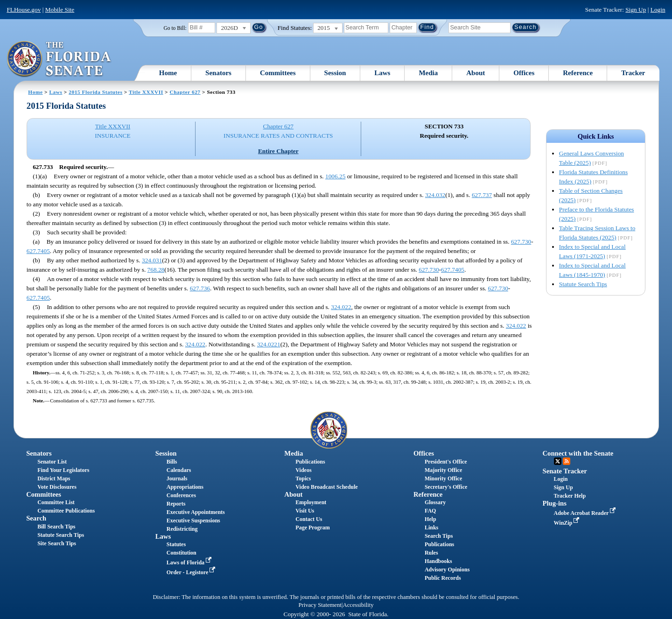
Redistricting (182, 529)
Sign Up (636, 10)
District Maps (54, 478)
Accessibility (358, 605)
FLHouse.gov (24, 10)
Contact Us (309, 519)
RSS (567, 461)
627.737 (482, 195)
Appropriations (185, 487)
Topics (303, 478)
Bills (172, 462)
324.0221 (269, 344)
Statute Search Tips (583, 284)
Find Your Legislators (63, 470)
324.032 (435, 195)
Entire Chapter (278, 151)
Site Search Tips (57, 543)
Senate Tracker (565, 471)
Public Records (443, 578)
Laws (382, 73)
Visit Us (305, 511)
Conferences (181, 495)
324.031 (152, 260)
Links (431, 528)
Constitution (182, 553)
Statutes (176, 544)
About (476, 73)
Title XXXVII (146, 92)
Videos (303, 470)
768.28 (156, 270)
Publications (310, 462)
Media (428, 73)
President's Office (446, 462)
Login (658, 10)
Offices (524, 73)
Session (335, 73)
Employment (311, 502)
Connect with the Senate (578, 453)
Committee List (56, 502)
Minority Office (443, 478)
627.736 (200, 288)
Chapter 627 (185, 92)
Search (36, 518)
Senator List (52, 462)
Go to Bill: (175, 28)
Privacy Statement (320, 605)
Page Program (312, 528)
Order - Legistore (192, 572)
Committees (278, 73)
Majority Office (443, 470)
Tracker (633, 73)
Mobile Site (60, 10)
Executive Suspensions (193, 521)
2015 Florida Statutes (95, 92)
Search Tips (439, 536)
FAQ (430, 511)
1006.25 (335, 176)
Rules (431, 553)
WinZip (568, 523)
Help (430, 519)
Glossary (435, 502)
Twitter (558, 461)
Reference (578, 73)
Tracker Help (570, 496)
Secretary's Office (446, 487)
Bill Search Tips (56, 527)
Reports (176, 504)
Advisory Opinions (447, 570)
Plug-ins (555, 503)
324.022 (341, 307)
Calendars (179, 470)
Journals (177, 478)
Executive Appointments (196, 512)
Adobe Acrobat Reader (586, 513)
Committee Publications (66, 511)
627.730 (521, 242)
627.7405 (38, 251)
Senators (218, 73)
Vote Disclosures (57, 487)
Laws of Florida (190, 563)
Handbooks (438, 561)
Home (168, 73)
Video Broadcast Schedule (326, 487)
